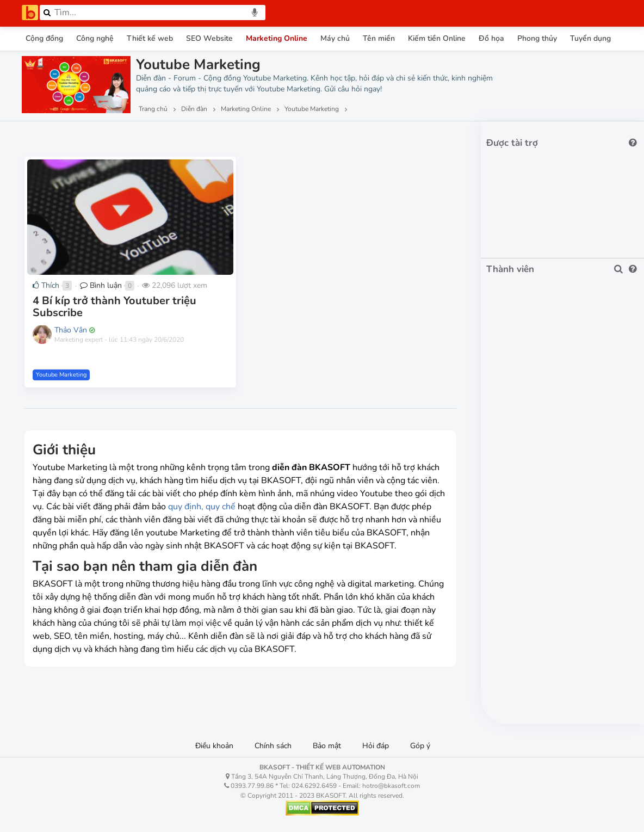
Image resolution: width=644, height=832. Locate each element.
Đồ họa (491, 38)
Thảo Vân (71, 330)
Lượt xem (47, 137)
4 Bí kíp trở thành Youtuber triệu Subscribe (114, 307)
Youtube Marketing (61, 375)
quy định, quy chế (202, 507)
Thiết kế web (150, 38)
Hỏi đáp (376, 746)
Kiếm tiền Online (437, 38)
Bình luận (101, 285)
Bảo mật (327, 746)
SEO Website (209, 38)
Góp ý (420, 746)
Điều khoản (214, 746)
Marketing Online (277, 38)
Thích (46, 285)
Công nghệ (95, 38)
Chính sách (273, 746)
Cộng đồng (44, 38)
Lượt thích (103, 137)
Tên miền (379, 38)
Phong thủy (537, 38)
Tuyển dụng (590, 38)
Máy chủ (335, 38)
